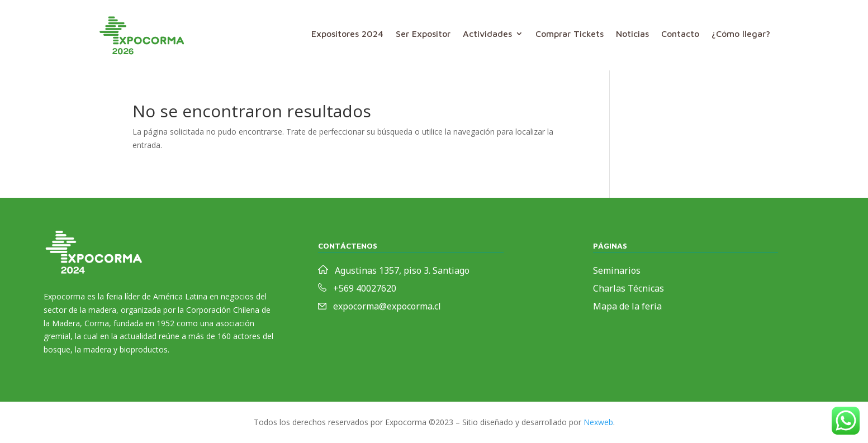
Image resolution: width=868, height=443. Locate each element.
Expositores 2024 (347, 34)
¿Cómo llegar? (741, 34)
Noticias (632, 34)
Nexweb (598, 422)
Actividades (487, 34)
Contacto (680, 34)
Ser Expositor (423, 34)
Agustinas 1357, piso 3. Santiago (402, 270)
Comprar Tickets (570, 34)
